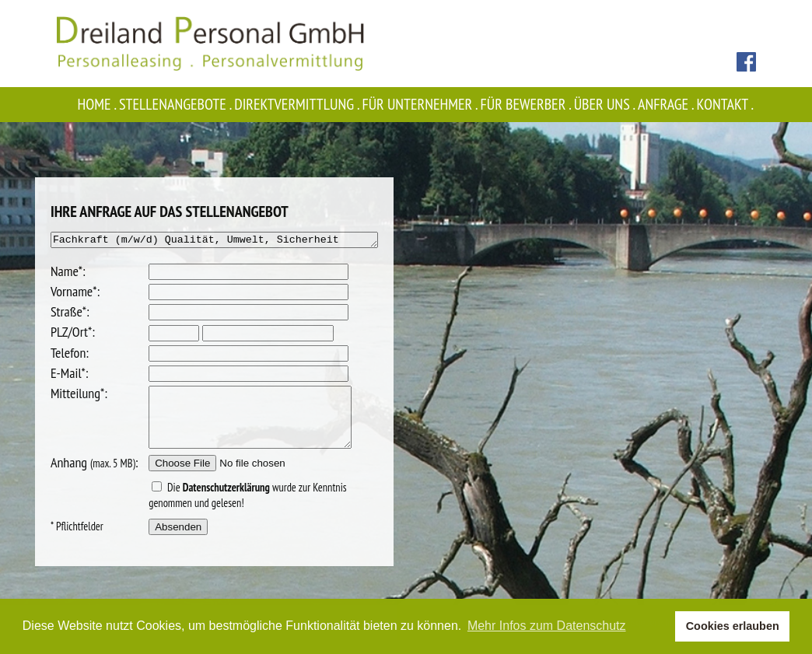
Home (98, 104)
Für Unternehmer (422, 104)
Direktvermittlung (298, 104)
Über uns (606, 104)
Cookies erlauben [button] (733, 626)
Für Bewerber (527, 104)
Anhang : (75, 476)
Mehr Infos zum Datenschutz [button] (547, 626)
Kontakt (726, 104)
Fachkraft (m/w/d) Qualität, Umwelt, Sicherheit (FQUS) (214, 241)
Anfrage (667, 104)
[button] (659, 627)
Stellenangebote (177, 104)
